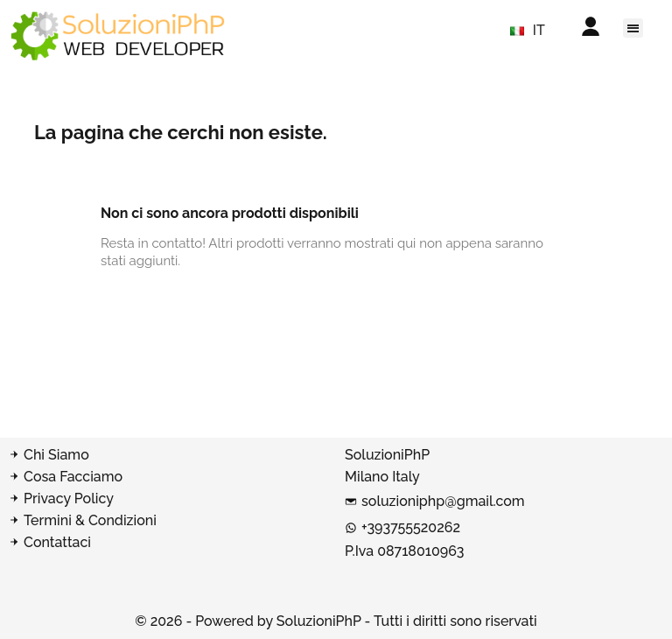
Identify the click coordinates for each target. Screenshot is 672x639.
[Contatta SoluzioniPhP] (168, 543)
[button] (633, 28)
